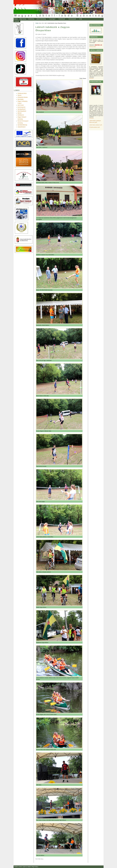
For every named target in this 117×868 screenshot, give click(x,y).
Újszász (20, 95)
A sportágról (52, 19)
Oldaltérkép (31, 19)
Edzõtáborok (21, 115)
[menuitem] (16, 19)
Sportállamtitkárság (22, 125)
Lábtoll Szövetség (41, 19)
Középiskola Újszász (23, 97)
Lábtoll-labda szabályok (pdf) (96, 125)
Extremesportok (21, 107)
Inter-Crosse (21, 105)
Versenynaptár (72, 19)
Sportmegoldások (22, 111)
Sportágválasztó (22, 109)
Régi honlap (23, 19)
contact (20, 867)
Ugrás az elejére (27, 867)
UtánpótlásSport (22, 127)
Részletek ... (92, 78)
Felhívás (17, 21)
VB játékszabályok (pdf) (95, 127)
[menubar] (50, 20)
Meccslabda (21, 99)
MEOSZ (20, 113)
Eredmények (62, 19)
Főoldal (16, 19)
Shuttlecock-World (22, 93)
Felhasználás (93, 47)
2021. (43, 23)
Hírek (81, 19)
